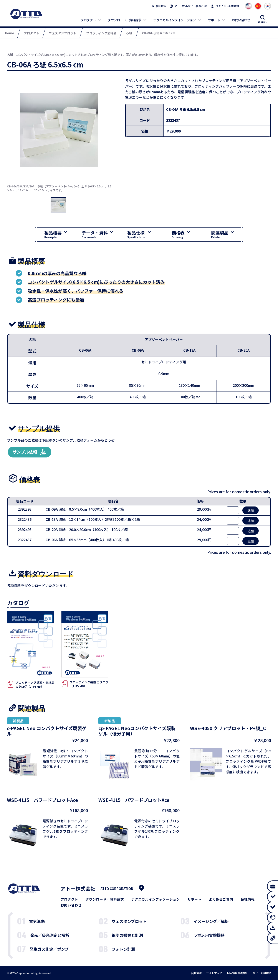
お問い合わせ (241, 20)
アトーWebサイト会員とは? (191, 6)
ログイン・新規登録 (227, 6)
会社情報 (161, 6)
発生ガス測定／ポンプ (49, 949)
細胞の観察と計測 (127, 935)
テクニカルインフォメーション (175, 20)
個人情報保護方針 (237, 973)
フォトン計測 (123, 949)
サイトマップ (214, 973)
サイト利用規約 (262, 973)
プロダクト (88, 20)
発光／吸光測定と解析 (50, 935)
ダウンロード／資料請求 (124, 20)
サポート (214, 20)
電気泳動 (37, 921)
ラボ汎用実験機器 (209, 935)
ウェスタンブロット (129, 921)
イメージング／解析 (211, 921)
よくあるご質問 (221, 899)
